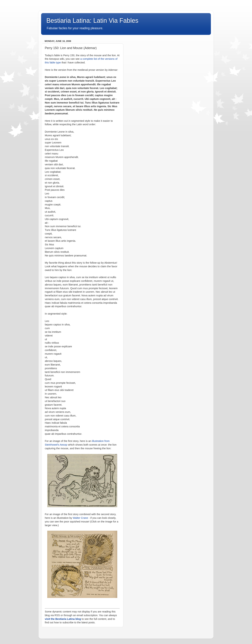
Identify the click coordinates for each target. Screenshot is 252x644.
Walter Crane (80, 518)
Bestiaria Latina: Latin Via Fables (92, 21)
